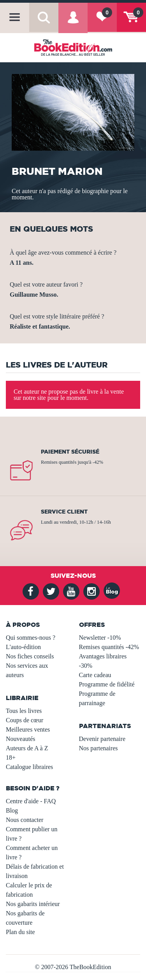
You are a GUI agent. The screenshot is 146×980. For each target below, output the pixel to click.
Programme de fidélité (107, 684)
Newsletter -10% (100, 638)
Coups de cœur (25, 720)
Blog (12, 810)
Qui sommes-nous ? (31, 638)
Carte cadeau (95, 675)
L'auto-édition (23, 647)
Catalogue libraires (29, 767)
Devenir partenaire (102, 739)
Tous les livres (24, 711)
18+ (11, 757)
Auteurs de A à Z (27, 748)
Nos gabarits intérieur (33, 904)
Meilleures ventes (28, 729)
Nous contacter (25, 820)
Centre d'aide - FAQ (31, 801)
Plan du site (20, 932)
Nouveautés (21, 739)
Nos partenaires (99, 748)
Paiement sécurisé (70, 452)
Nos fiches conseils (30, 656)
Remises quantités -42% (109, 647)
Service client (64, 512)
